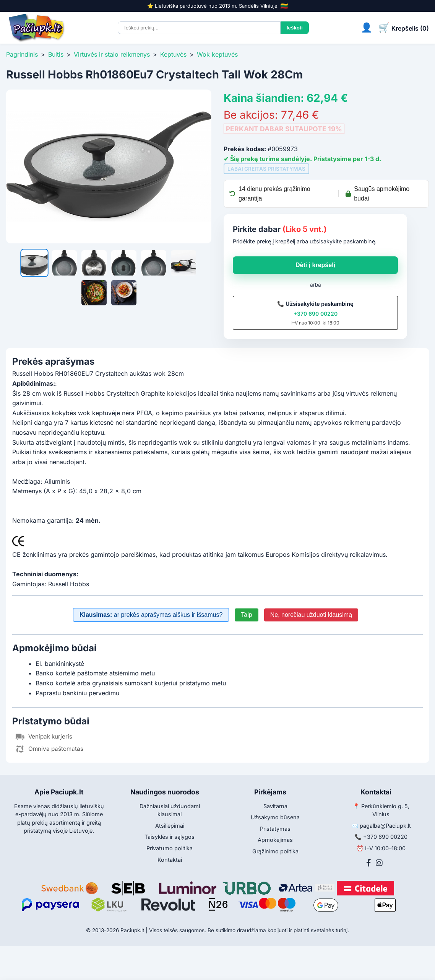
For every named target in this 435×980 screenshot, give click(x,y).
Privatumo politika (170, 848)
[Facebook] (369, 863)
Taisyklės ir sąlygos (170, 837)
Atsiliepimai (170, 826)
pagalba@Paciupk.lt (385, 826)
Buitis (56, 54)
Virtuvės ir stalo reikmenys (112, 54)
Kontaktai (170, 860)
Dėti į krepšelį (315, 265)
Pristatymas (275, 829)
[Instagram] (379, 863)
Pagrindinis (22, 54)
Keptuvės (173, 54)
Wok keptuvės (217, 54)
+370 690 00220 (316, 314)
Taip (246, 615)
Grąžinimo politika (275, 851)
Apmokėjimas (275, 840)
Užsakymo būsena (275, 817)
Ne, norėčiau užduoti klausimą (311, 615)
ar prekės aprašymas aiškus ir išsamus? (151, 615)
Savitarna (275, 806)
